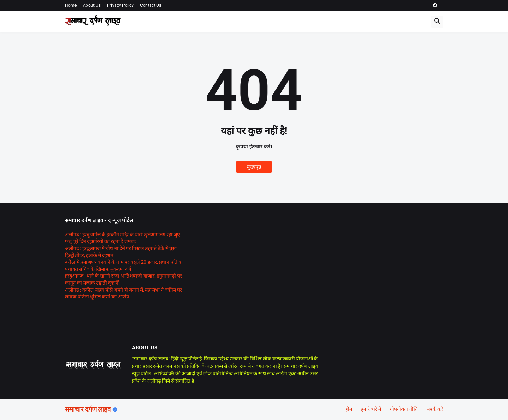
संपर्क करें (435, 409)
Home (71, 5)
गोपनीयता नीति (404, 409)
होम (349, 409)
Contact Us (151, 5)
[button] (437, 22)
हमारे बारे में (371, 409)
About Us (92, 5)
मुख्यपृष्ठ (254, 167)
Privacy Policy (120, 5)
